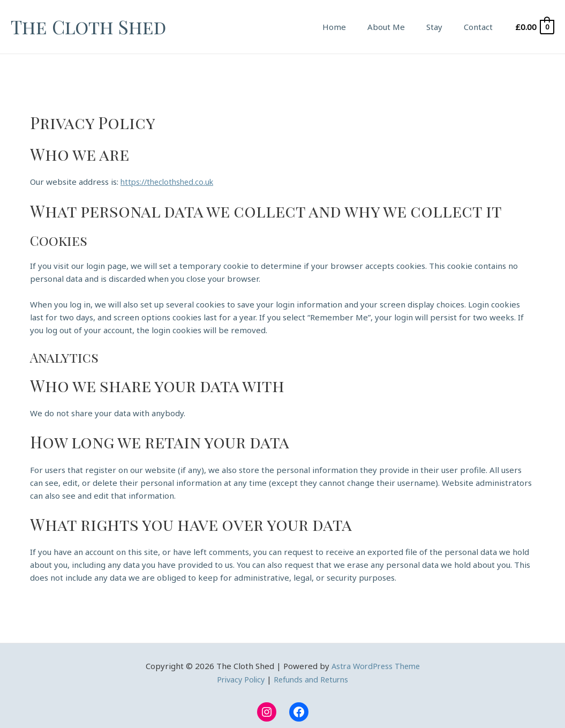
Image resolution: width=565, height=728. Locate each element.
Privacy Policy (239, 678)
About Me (400, 27)
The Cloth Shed (88, 27)
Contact (481, 27)
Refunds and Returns (313, 678)
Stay (442, 27)
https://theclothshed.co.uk (170, 182)
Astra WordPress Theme (376, 665)
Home (353, 27)
